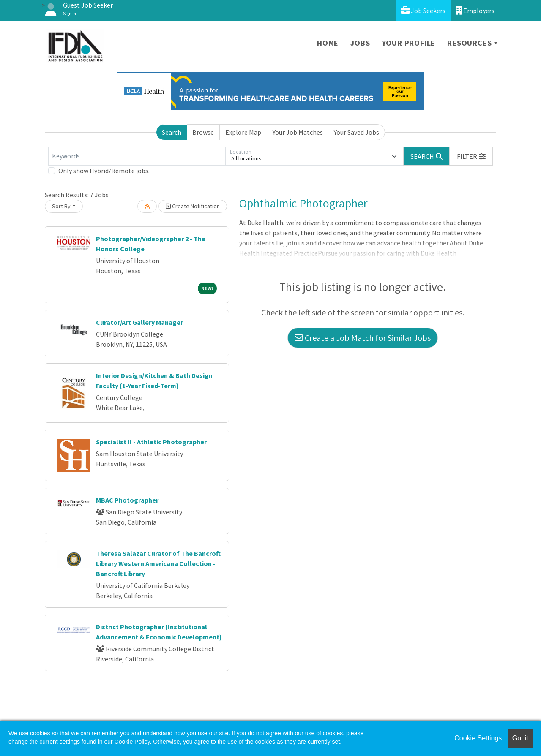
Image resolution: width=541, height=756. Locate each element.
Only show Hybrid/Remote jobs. (104, 171)
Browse (203, 132)
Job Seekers (423, 10)
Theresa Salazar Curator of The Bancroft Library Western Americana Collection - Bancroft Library (158, 563)
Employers (475, 10)
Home (328, 43)
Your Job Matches (298, 132)
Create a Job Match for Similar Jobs (363, 338)
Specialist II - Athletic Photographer (151, 442)
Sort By (61, 206)
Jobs (360, 43)
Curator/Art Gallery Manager (139, 322)
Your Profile (409, 43)
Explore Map (243, 132)
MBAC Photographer (127, 500)
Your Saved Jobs (357, 132)
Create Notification (193, 206)
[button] (471, 156)
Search (172, 132)
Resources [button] (469, 43)
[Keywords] (137, 156)
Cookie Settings (478, 738)
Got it (520, 738)
